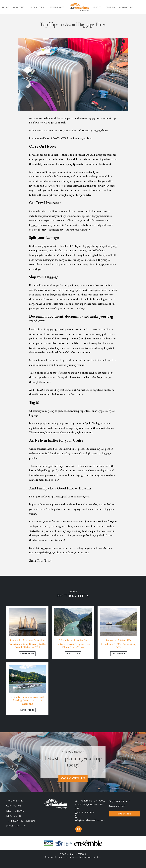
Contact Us (126, 7)
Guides (97, 7)
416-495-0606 (87, 813)
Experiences (57, 7)
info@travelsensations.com (90, 820)
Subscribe (124, 814)
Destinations (15, 811)
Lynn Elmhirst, (75, 138)
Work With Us (73, 778)
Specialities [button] (37, 7)
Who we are (14, 801)
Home (5, 7)
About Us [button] (19, 7)
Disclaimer (14, 816)
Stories (110, 7)
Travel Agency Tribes (92, 857)
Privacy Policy (16, 826)
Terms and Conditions (21, 821)
